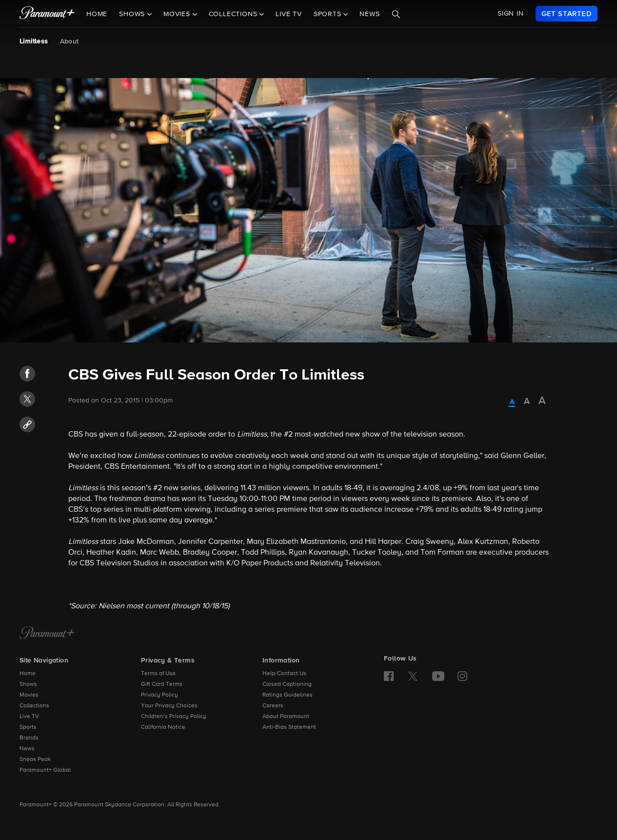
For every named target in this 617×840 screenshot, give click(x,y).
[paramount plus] (47, 14)
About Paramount (286, 717)
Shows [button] (133, 14)
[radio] (512, 402)
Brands (29, 738)
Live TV (289, 14)
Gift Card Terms (162, 684)
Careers (273, 706)
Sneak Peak (35, 760)
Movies (29, 695)
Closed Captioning (287, 684)
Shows (28, 684)
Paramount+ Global (45, 770)
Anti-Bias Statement (289, 727)
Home (97, 14)
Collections (34, 706)
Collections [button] (234, 14)
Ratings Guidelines (288, 695)
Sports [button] (329, 14)
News (369, 14)
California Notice (163, 727)
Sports (28, 727)
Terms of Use (158, 674)
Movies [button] (178, 14)
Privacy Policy (159, 695)
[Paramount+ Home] (47, 634)
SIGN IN (511, 14)
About (70, 41)
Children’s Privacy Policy (174, 717)
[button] (27, 374)
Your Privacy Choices (169, 706)
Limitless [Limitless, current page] (34, 41)
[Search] (396, 14)
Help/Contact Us (284, 674)
